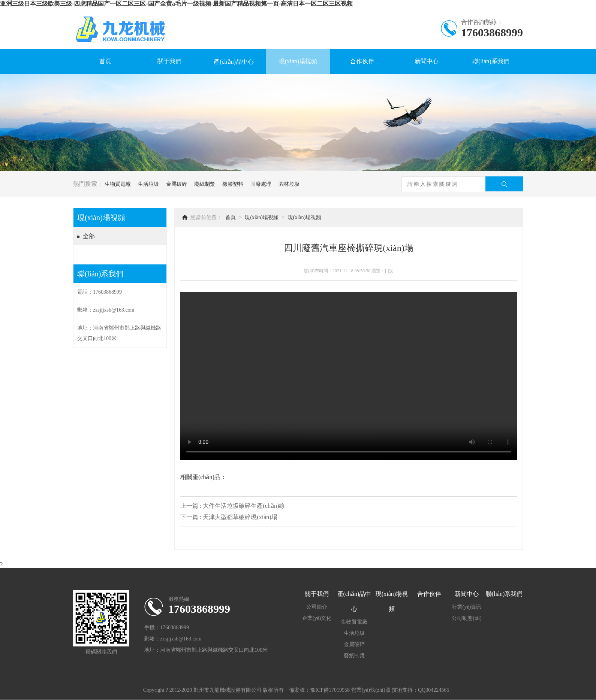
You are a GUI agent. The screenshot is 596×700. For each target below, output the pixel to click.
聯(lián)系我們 (491, 61)
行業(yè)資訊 (467, 607)
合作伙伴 (362, 61)
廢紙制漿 (205, 184)
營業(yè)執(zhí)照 (371, 690)
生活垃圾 (148, 184)
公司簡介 (317, 607)
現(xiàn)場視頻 (298, 61)
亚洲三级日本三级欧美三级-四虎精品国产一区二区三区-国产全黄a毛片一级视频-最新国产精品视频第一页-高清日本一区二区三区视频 (176, 4)
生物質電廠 (118, 184)
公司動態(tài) (466, 618)
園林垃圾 (289, 184)
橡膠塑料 (233, 184)
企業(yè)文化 (317, 618)
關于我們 (169, 61)
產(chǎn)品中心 (234, 62)
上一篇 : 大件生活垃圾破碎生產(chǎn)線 (233, 506)
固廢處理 (261, 184)
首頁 (105, 61)
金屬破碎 (177, 184)
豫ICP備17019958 (330, 690)
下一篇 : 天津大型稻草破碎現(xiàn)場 (229, 517)
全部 (89, 236)
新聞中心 (427, 61)
